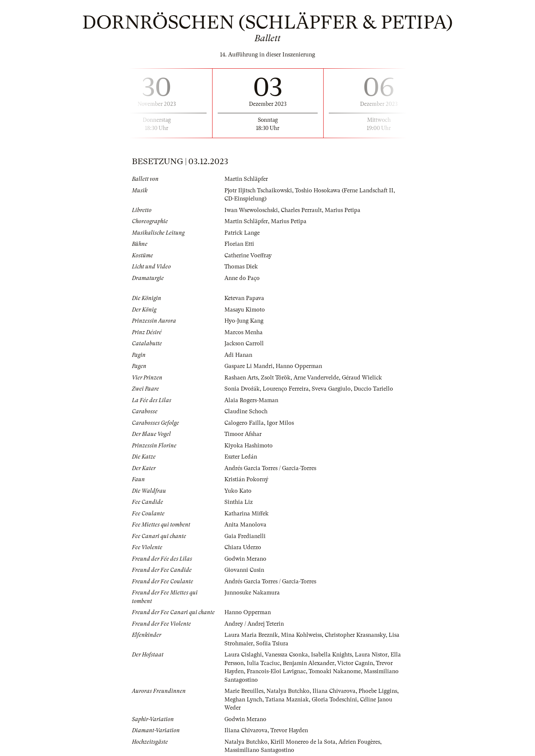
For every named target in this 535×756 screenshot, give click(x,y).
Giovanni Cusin (244, 570)
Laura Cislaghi (243, 655)
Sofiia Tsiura (272, 643)
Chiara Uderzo (243, 547)
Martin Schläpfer (246, 179)
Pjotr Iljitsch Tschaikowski (258, 190)
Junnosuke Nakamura (252, 593)
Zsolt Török (276, 378)
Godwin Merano (245, 559)
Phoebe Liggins (378, 691)
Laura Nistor (371, 655)
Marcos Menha (244, 332)
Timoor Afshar (243, 434)
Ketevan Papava (244, 298)
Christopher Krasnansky (355, 635)
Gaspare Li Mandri (249, 366)
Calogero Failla (244, 423)
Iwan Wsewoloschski (251, 210)
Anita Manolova (245, 525)
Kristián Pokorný (246, 479)
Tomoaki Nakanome (335, 671)
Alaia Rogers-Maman (251, 400)
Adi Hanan (238, 355)
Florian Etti (239, 244)
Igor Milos (280, 423)
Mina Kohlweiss (301, 635)
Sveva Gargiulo (331, 389)
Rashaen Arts (241, 378)
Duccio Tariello (373, 389)
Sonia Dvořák (242, 389)
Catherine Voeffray (248, 255)
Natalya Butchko (288, 691)
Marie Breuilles (244, 691)
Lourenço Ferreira (286, 389)
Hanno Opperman (299, 366)
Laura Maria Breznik (251, 635)
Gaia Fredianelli (245, 536)
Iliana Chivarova (334, 691)
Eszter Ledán (241, 457)
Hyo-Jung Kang (244, 321)
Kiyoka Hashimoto (249, 446)
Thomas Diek (241, 267)
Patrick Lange (242, 233)
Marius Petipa (343, 210)
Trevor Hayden (289, 730)
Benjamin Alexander (309, 663)
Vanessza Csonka (286, 655)
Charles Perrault (301, 210)
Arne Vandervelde (316, 378)
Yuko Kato (238, 491)
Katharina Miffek (247, 514)
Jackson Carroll (244, 343)
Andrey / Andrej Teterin (254, 624)
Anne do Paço (242, 278)
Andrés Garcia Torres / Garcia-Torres (270, 468)
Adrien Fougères (359, 742)
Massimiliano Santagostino (259, 750)
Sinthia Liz (239, 502)
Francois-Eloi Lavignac (276, 671)
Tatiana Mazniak (287, 700)
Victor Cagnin (355, 663)
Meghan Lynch (243, 700)
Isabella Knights (331, 655)
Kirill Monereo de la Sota (303, 742)
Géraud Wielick (362, 378)
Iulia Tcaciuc (263, 663)
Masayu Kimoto (245, 310)
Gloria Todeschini (334, 700)
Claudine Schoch (246, 411)
